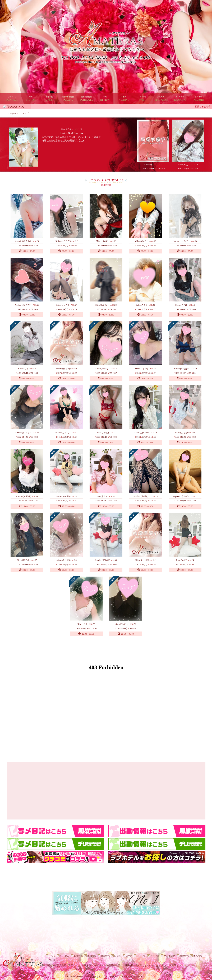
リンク (52, 960)
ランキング (170, 956)
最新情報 (184, 956)
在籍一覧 (78, 956)
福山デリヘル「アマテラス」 (104, 977)
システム (65, 956)
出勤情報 (92, 956)
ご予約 (129, 956)
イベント (141, 956)
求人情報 (198, 956)
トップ (52, 956)
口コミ (118, 956)
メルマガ (155, 956)
